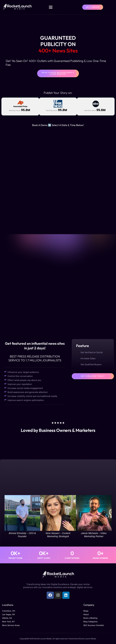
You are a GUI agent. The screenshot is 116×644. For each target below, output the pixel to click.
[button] (51, 7)
